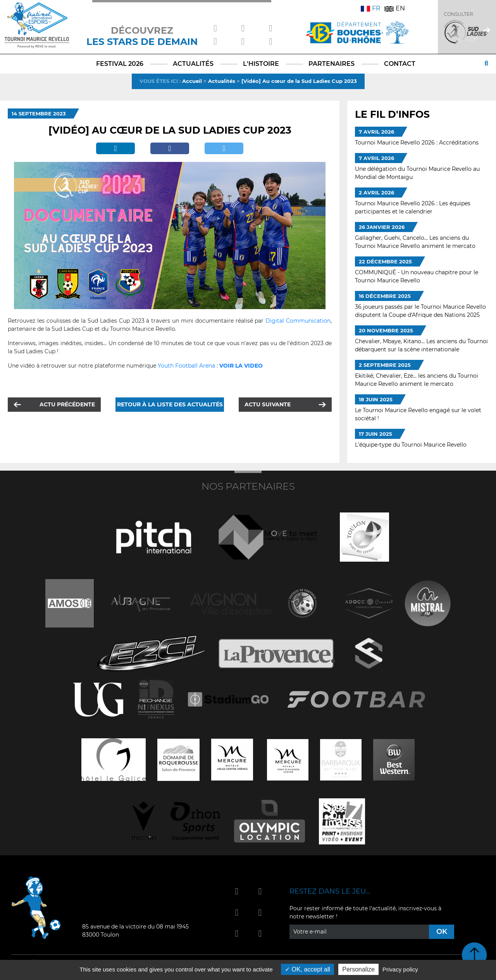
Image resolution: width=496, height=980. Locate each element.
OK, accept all (307, 969)
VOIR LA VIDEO (241, 366)
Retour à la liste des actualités (170, 404)
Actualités (222, 81)
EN (395, 8)
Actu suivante (268, 404)
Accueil (192, 81)
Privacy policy (400, 969)
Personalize (358, 969)
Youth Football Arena (186, 366)
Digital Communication (298, 321)
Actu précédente (67, 404)
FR (371, 8)
